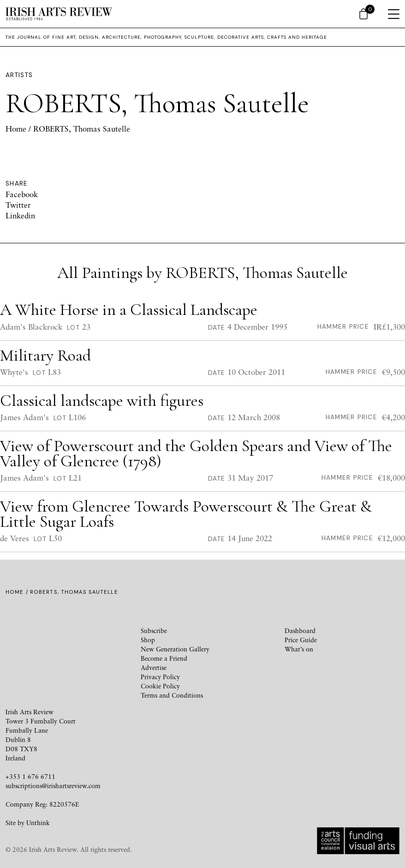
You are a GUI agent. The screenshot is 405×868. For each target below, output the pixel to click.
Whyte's (14, 372)
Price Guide (301, 640)
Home (16, 129)
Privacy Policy (160, 677)
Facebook (22, 194)
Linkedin (20, 215)
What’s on (299, 649)
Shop (148, 640)
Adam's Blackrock (31, 327)
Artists (19, 75)
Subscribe (154, 630)
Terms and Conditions (172, 695)
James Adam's (24, 418)
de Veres (15, 538)
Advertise (154, 667)
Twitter (18, 205)
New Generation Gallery (175, 649)
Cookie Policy (160, 686)
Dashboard (300, 630)
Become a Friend (164, 658)
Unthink (38, 823)
